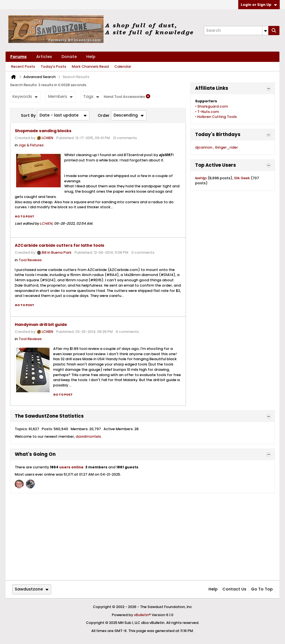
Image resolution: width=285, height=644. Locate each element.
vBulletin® (142, 615)
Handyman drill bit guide (41, 325)
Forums (19, 57)
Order (104, 115)
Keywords (25, 96)
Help (91, 57)
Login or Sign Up (259, 5)
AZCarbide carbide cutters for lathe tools (60, 245)
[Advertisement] (142, 537)
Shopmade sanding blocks (43, 131)
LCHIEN (47, 138)
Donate (69, 57)
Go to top (262, 589)
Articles (44, 57)
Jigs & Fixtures (31, 145)
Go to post (24, 216)
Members (60, 96)
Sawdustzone (32, 589)
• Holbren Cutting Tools (216, 117)
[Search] (236, 31)
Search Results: (24, 85)
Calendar (123, 66)
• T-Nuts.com (207, 112)
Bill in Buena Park (57, 253)
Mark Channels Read (90, 66)
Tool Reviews (30, 260)
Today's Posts (53, 66)
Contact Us (234, 589)
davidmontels (88, 436)
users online (71, 467)
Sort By (28, 115)
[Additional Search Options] (265, 31)
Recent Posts (23, 66)
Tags (91, 96)
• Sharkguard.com (212, 106)
